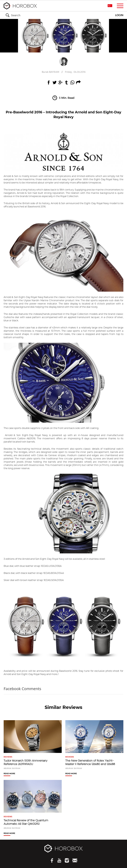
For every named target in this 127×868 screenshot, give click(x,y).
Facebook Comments (22, 689)
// (64, 72)
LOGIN (119, 15)
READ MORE (9, 774)
